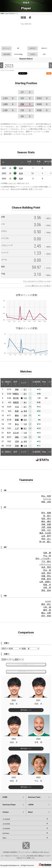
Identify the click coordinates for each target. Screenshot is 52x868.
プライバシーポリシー (25, 852)
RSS (49, 73)
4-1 (25, 402)
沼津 (17, 441)
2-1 (25, 389)
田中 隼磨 (46, 513)
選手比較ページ (26, 710)
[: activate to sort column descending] (3, 162)
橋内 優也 (46, 521)
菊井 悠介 (46, 604)
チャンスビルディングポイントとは (37, 281)
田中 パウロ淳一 (43, 559)
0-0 (25, 411)
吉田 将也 (46, 573)
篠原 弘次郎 (45, 533)
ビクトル (47, 499)
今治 (17, 407)
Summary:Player (9, 805)
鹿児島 (16, 398)
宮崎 (17, 446)
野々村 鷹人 (45, 542)
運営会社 (36, 852)
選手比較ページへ (26, 672)
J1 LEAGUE (6, 819)
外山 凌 (47, 570)
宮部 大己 (46, 530)
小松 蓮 (47, 607)
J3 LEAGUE (6, 829)
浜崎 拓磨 (46, 524)
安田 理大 (46, 519)
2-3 (25, 420)
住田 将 (47, 587)
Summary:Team (34, 797)
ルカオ (48, 601)
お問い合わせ (44, 852)
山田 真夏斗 (45, 582)
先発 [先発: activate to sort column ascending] (39, 162)
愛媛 (17, 420)
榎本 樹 (47, 610)
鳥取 (17, 411)
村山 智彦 (46, 496)
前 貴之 (47, 516)
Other (4, 838)
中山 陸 (47, 556)
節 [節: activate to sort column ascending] (3, 383)
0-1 (25, 428)
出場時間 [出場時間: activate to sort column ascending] (37, 383)
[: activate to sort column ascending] (8, 162)
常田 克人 (46, 539)
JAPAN (31, 805)
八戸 (17, 428)
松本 (21, 168)
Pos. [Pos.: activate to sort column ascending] (44, 383)
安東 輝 (47, 553)
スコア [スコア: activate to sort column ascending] (24, 383)
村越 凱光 (46, 579)
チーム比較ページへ (26, 664)
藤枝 (17, 415)
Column (6, 812)
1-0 (25, 424)
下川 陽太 (46, 561)
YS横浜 (16, 394)
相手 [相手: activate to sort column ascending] (15, 383)
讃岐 (17, 389)
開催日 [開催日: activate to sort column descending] (8, 383)
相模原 (16, 402)
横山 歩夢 (46, 613)
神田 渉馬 (46, 502)
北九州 (16, 433)
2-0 (25, 415)
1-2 (25, 398)
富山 (17, 424)
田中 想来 (46, 616)
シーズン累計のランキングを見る (37, 286)
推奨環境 (13, 852)
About (30, 812)
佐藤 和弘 (46, 576)
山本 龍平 (46, 536)
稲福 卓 (47, 585)
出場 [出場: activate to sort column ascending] (29, 162)
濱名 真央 (46, 590)
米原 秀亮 (46, 567)
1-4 (25, 446)
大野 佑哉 (46, 527)
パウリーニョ (45, 564)
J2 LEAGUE (6, 824)
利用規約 (7, 852)
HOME (2, 14)
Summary (6, 833)
